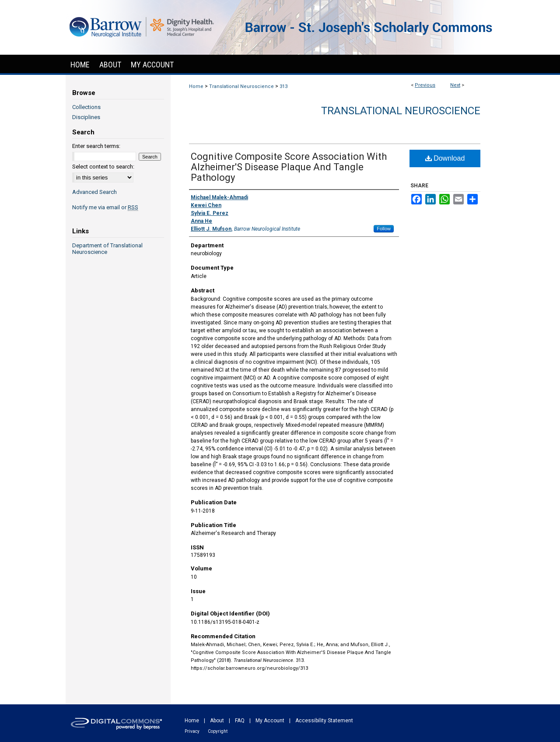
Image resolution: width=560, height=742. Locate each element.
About (217, 721)
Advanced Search (94, 192)
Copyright (218, 731)
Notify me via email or (105, 207)
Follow (384, 229)
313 (283, 86)
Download (445, 158)
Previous (425, 85)
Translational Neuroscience (241, 86)
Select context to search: (103, 167)
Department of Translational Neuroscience (107, 249)
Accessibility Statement (324, 721)
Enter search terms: (96, 146)
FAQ (240, 721)
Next (455, 85)
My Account (270, 721)
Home (196, 86)
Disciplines (86, 117)
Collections (86, 107)
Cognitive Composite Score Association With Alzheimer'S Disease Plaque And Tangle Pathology (289, 167)
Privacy (192, 731)
